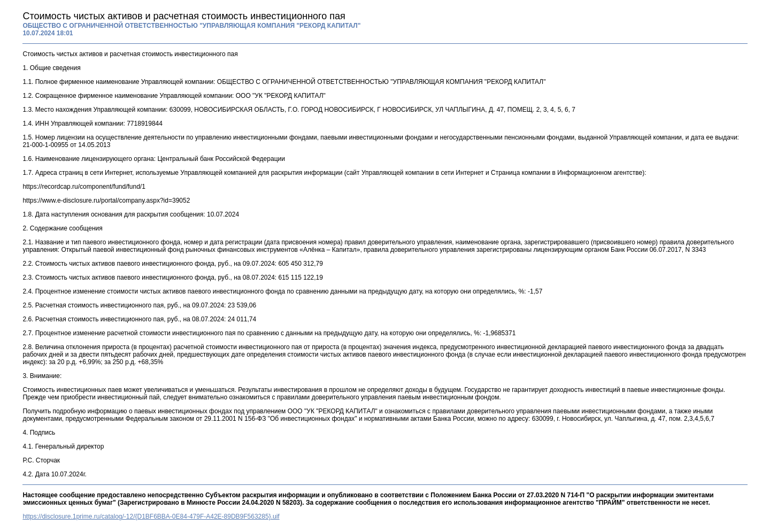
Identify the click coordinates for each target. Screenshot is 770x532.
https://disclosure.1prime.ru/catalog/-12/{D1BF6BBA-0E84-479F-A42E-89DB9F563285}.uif (151, 516)
